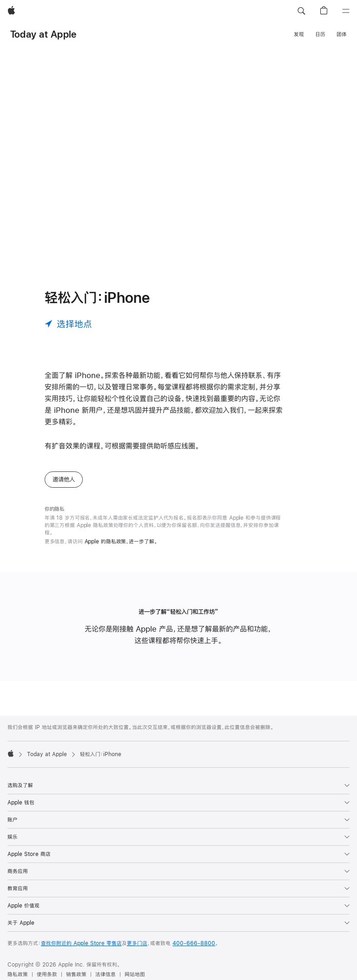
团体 (342, 34)
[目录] (346, 11)
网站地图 (135, 974)
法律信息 (106, 974)
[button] (301, 11)
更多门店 (137, 943)
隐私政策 (18, 974)
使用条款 (47, 974)
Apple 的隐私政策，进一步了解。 (121, 542)
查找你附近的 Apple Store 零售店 (81, 943)
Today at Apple (43, 34)
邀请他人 (64, 479)
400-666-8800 (194, 943)
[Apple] (11, 11)
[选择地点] (68, 324)
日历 (320, 34)
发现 (299, 34)
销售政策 (76, 974)
